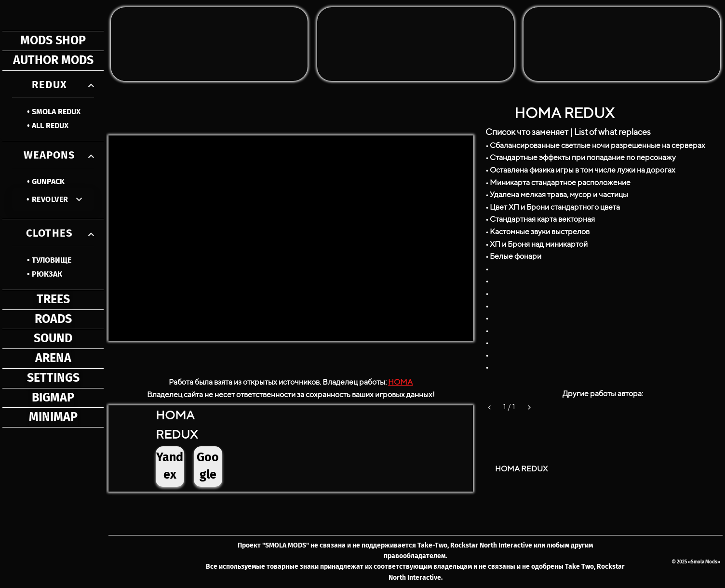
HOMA (400, 382)
